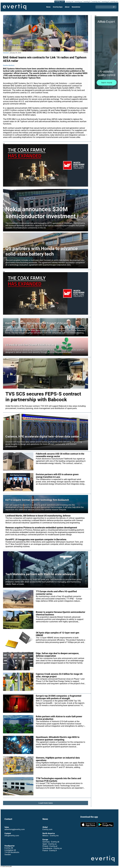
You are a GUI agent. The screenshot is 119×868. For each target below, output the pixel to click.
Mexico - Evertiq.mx (50, 836)
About (67, 7)
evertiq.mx (96, 2)
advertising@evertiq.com (15, 830)
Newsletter (76, 7)
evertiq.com (59, 2)
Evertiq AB (15, 7)
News (49, 7)
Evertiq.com (47, 830)
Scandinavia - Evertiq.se (52, 848)
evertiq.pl (105, 2)
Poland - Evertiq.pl (50, 846)
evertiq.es (78, 2)
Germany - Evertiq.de (51, 842)
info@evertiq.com (12, 836)
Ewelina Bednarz (9, 65)
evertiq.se (114, 2)
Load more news (46, 805)
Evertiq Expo (58, 7)
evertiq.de (69, 2)
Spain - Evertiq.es (49, 844)
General (6, 53)
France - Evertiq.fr (50, 851)
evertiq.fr (87, 2)
